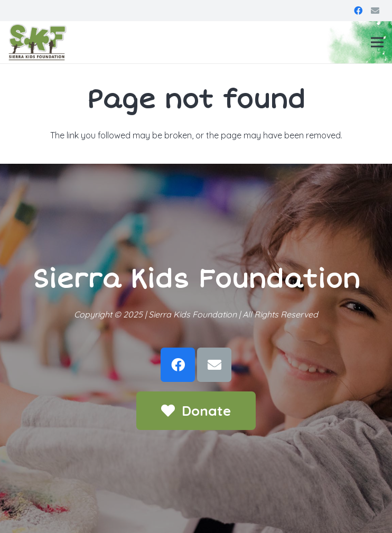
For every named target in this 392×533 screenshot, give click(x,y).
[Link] (38, 42)
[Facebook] (358, 11)
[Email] (375, 11)
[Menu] (377, 42)
